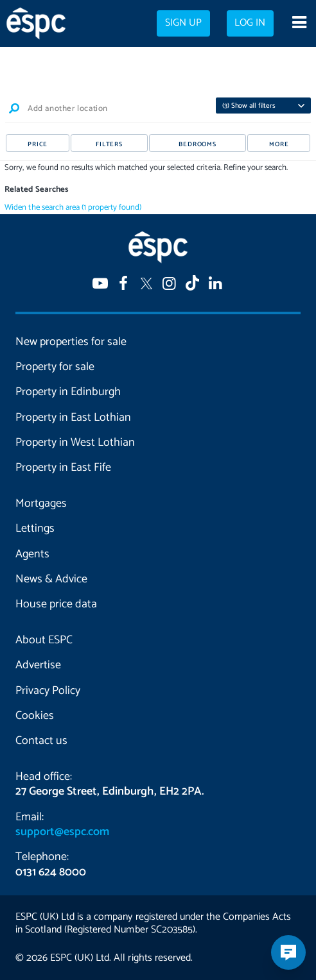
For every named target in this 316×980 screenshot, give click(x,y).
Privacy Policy (48, 691)
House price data (56, 604)
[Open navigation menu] (299, 24)
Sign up (183, 23)
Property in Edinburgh (68, 392)
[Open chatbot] (288, 952)
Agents (32, 554)
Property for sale (55, 367)
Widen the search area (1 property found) (73, 207)
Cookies (35, 716)
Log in (250, 23)
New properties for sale (71, 342)
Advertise (38, 665)
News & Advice (51, 579)
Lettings (35, 528)
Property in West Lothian (75, 443)
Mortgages (41, 503)
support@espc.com (62, 832)
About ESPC (44, 640)
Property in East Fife (63, 468)
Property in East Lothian (73, 418)
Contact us (41, 741)
